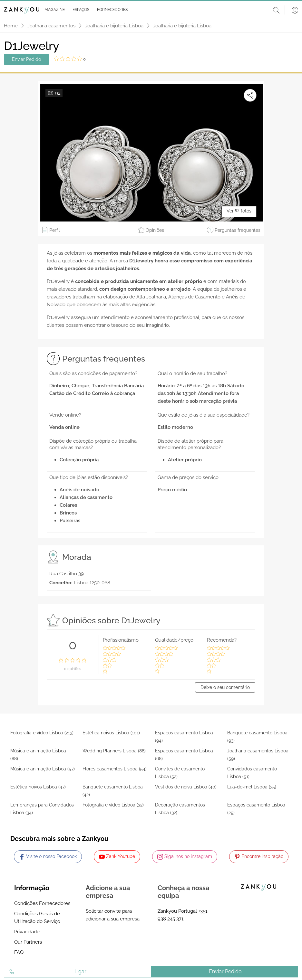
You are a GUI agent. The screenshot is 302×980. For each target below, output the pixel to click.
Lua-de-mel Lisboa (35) (252, 787)
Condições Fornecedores (42, 903)
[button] (53, 10)
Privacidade (27, 932)
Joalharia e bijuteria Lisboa (114, 26)
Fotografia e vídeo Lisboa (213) (42, 733)
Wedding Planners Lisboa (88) (114, 751)
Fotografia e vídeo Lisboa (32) (113, 805)
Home (11, 26)
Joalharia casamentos (51, 26)
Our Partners (28, 942)
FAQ (19, 952)
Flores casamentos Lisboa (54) (115, 769)
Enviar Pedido (26, 59)
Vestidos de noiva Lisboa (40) (186, 787)
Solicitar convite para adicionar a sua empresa (113, 915)
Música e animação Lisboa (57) (43, 769)
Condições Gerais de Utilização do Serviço (37, 918)
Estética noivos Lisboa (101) (111, 733)
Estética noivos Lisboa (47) (38, 787)
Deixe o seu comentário (225, 687)
